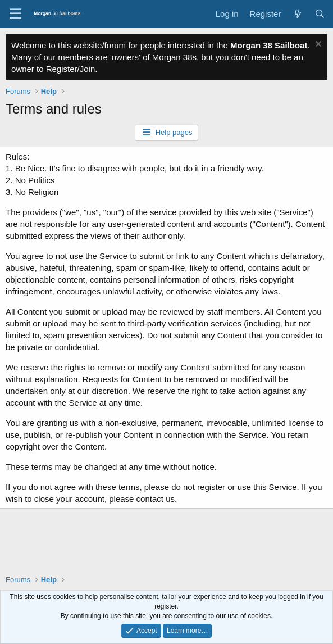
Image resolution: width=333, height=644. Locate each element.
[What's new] (297, 14)
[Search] (320, 14)
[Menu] (15, 14)
